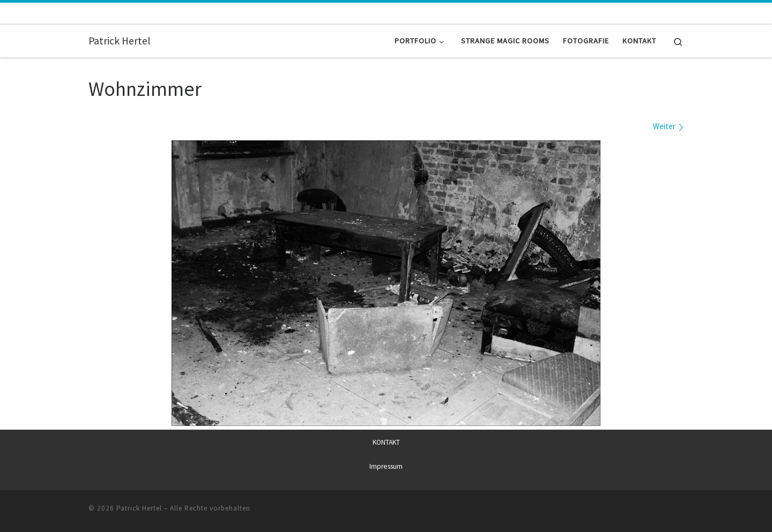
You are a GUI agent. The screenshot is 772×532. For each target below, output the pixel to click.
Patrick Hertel (139, 508)
